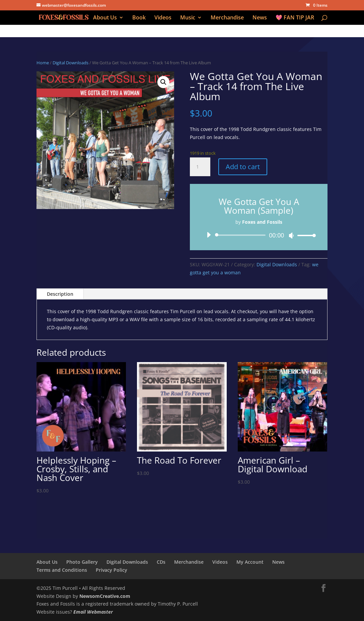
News (260, 18)
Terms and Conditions (62, 570)
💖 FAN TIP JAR (295, 18)
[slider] (241, 235)
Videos (163, 18)
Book (139, 18)
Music (188, 18)
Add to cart (243, 167)
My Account (250, 562)
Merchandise (227, 18)
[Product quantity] (200, 167)
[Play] (209, 235)
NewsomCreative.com (105, 596)
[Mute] (291, 235)
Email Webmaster (93, 612)
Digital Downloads (70, 63)
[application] (259, 235)
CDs (161, 562)
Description (60, 294)
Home (43, 63)
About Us (105, 18)
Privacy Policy (112, 570)
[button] (163, 82)
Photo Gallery (82, 562)
